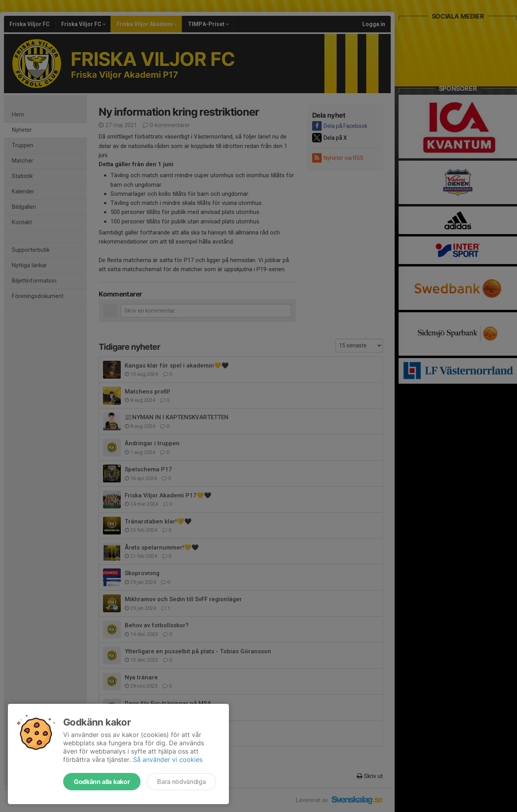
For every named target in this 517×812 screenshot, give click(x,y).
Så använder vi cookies (168, 759)
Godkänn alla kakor (102, 782)
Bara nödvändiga (181, 782)
